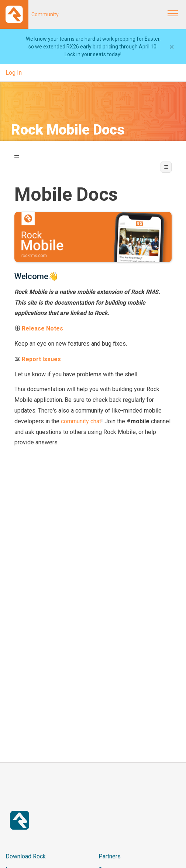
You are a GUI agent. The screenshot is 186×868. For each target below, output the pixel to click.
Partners (110, 856)
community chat (81, 421)
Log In (14, 73)
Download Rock (26, 856)
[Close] (172, 47)
